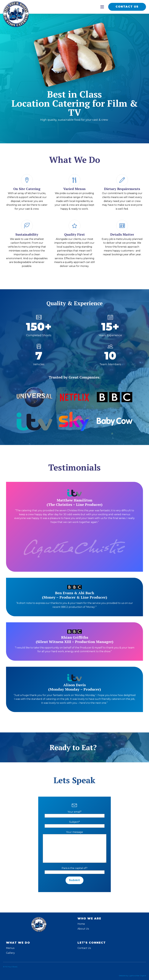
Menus (10, 948)
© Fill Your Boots (10, 967)
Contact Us (84, 948)
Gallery (10, 953)
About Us (83, 929)
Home (81, 924)
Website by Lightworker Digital (132, 976)
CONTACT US (127, 7)
